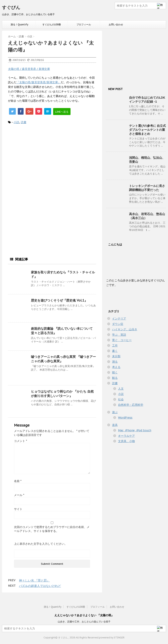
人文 (121, 389)
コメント (20, 441)
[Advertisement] (52, 161)
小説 (16, 122)
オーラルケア (126, 436)
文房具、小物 (126, 441)
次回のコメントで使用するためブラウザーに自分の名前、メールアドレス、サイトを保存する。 (52, 529)
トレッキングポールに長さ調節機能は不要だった (147, 188)
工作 (115, 345)
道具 (115, 425)
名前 (18, 481)
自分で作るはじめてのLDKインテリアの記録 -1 (147, 100)
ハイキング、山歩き (125, 329)
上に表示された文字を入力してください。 (41, 544)
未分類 (116, 356)
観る (115, 378)
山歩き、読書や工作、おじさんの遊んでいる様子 (84, 622)
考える (116, 367)
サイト (18, 509)
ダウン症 (118, 324)
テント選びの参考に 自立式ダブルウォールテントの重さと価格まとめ (147, 130)
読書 (24, 122)
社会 (121, 399)
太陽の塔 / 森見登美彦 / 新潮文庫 (29, 69)
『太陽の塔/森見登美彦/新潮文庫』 (39, 82)
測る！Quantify (19, 24)
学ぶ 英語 (119, 335)
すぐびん (11, 7)
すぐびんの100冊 (52, 24)
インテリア (119, 319)
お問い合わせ (116, 24)
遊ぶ (115, 412)
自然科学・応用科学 (131, 405)
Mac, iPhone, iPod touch (135, 430)
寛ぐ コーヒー (122, 340)
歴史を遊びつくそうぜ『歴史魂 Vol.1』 (59, 300)
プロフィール (84, 24)
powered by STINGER (112, 638)
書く (115, 351)
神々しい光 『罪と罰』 (34, 580)
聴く (115, 372)
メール (19, 495)
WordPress (125, 418)
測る (115, 362)
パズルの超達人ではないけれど (40, 586)
